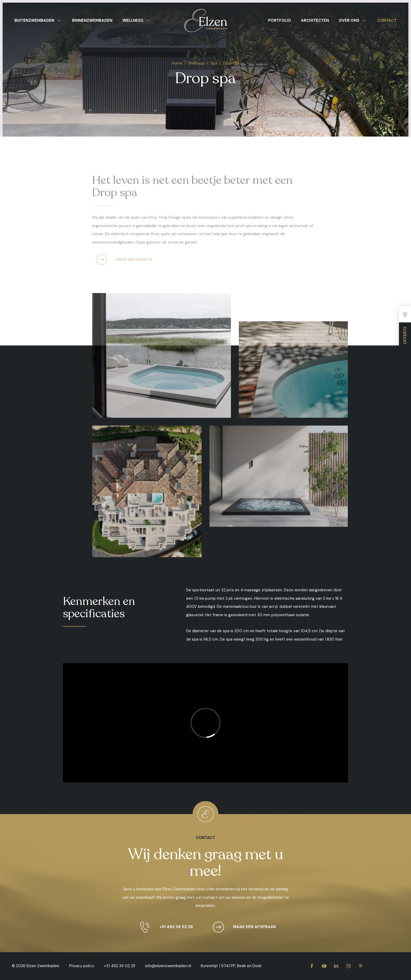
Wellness (137, 20)
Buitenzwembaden (38, 20)
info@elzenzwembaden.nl (168, 966)
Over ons (353, 20)
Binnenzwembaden (92, 20)
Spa (214, 63)
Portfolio (280, 20)
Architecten (315, 20)
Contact (387, 20)
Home (177, 63)
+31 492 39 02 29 (164, 927)
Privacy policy (82, 966)
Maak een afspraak (242, 927)
